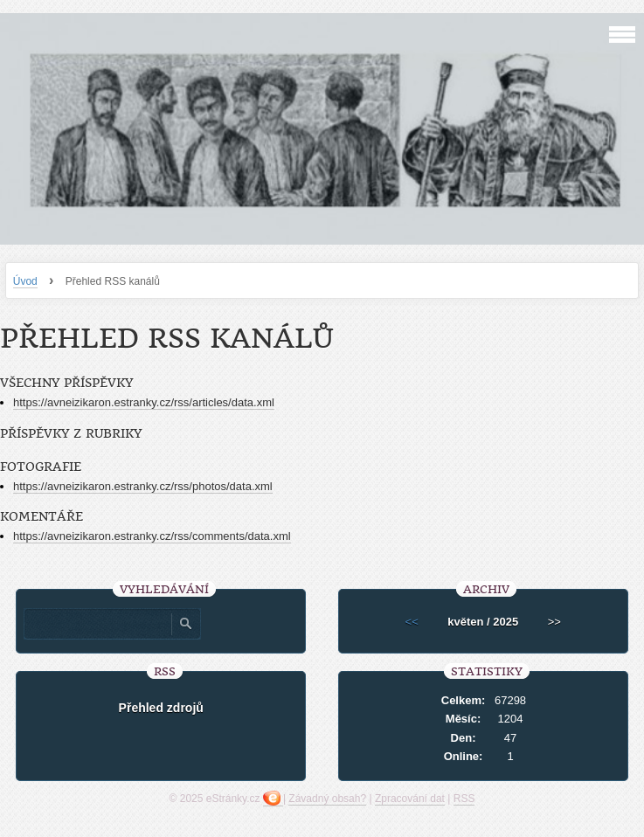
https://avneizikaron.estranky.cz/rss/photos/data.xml (143, 486)
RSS (464, 799)
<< (412, 622)
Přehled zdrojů (161, 708)
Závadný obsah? (327, 799)
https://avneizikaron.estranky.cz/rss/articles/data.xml (144, 402)
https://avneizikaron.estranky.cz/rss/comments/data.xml (152, 536)
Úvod (25, 281)
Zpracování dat (410, 799)
